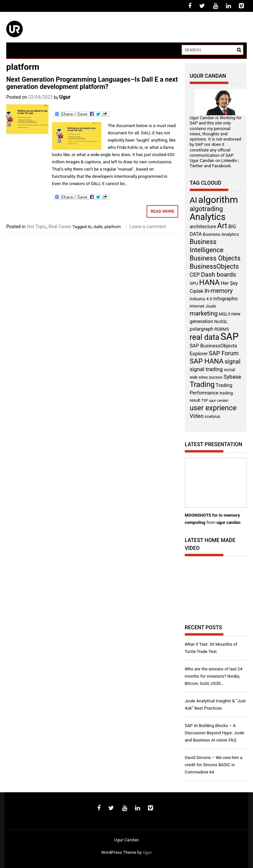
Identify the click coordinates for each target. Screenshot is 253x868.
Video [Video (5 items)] (197, 416)
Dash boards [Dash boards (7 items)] (219, 274)
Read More (162, 211)
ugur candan (228, 522)
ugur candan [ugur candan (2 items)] (219, 401)
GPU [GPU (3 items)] (194, 283)
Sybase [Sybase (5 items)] (233, 377)
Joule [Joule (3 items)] (211, 306)
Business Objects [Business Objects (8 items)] (215, 258)
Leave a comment (148, 227)
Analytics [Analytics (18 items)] (208, 217)
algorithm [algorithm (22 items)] (218, 200)
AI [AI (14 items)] (194, 200)
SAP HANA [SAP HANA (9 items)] (207, 361)
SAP (194, 123)
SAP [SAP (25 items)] (229, 337)
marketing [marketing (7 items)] (204, 313)
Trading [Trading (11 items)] (202, 384)
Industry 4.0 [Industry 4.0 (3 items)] (201, 299)
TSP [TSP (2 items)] (205, 401)
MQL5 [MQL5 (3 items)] (225, 314)
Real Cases (60, 227)
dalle (98, 227)
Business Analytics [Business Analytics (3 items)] (221, 234)
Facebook (221, 166)
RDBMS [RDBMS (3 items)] (222, 329)
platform (113, 227)
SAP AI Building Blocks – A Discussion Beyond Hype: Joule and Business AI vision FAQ (215, 733)
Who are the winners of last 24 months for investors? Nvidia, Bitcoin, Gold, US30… (214, 676)
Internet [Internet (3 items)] (197, 306)
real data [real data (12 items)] (205, 337)
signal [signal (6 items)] (233, 361)
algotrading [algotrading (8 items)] (206, 209)
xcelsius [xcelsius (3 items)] (212, 416)
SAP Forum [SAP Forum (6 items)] (224, 353)
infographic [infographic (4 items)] (226, 299)
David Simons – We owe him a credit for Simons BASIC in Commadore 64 (214, 765)
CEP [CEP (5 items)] (195, 275)
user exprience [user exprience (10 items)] (213, 408)
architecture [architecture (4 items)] (203, 227)
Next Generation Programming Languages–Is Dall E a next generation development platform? (92, 83)
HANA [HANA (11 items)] (210, 282)
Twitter (196, 166)
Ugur (65, 97)
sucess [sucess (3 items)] (216, 377)
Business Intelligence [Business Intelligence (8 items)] (207, 246)
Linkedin (229, 161)
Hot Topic (37, 227)
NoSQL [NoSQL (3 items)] (221, 322)
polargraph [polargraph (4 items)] (202, 329)
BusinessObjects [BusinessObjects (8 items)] (214, 266)
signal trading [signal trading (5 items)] (206, 369)
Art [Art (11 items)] (222, 226)
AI (90, 227)
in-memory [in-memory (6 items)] (218, 291)
